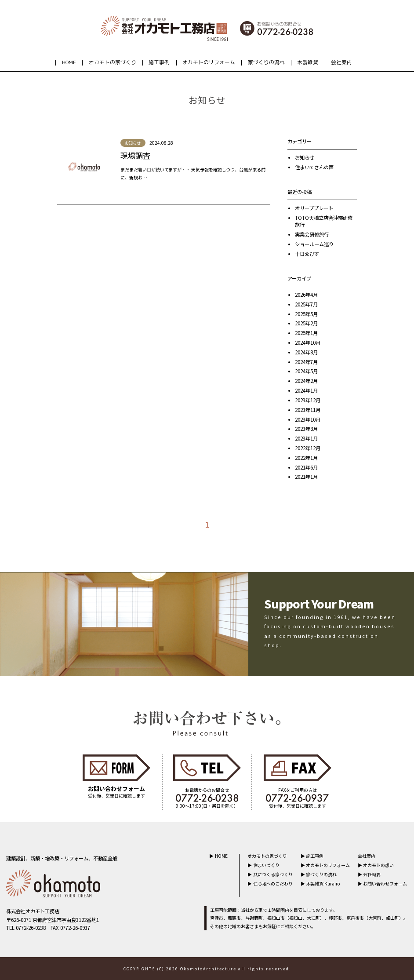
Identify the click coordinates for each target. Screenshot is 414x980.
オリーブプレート (314, 208)
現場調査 (135, 155)
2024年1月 (306, 390)
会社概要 (372, 874)
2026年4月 (306, 295)
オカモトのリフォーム (209, 62)
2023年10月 (308, 419)
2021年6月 (306, 467)
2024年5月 (306, 371)
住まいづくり (266, 865)
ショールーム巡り (314, 244)
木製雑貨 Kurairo (323, 883)
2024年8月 (306, 352)
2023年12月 (308, 400)
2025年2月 (306, 323)
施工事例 (159, 62)
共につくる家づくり (273, 874)
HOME (69, 62)
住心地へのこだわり (273, 883)
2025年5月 (306, 314)
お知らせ (305, 157)
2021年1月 (306, 477)
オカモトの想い (378, 865)
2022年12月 (308, 448)
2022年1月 (306, 458)
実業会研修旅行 (312, 234)
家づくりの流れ (266, 62)
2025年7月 (306, 304)
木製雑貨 (308, 62)
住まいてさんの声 (314, 167)
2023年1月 (306, 438)
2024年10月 (308, 342)
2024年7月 (306, 362)
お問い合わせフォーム (385, 883)
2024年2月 (306, 381)
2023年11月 (308, 410)
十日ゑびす (307, 254)
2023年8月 (306, 429)
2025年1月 (306, 333)
